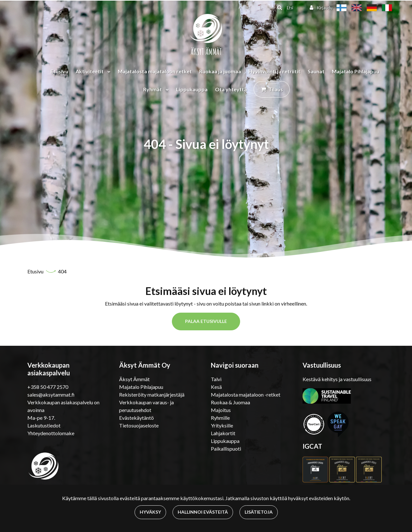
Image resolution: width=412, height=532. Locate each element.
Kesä (216, 387)
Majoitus (221, 410)
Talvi (216, 379)
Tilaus (276, 89)
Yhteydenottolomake (51, 433)
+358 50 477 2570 (48, 387)
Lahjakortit (223, 433)
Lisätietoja (259, 512)
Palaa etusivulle (206, 321)
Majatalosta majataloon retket (155, 71)
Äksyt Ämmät (134, 379)
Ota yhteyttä (231, 89)
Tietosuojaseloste (139, 425)
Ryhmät (153, 89)
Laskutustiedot (44, 425)
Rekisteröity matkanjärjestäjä (152, 394)
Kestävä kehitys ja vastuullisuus (337, 379)
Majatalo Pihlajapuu (356, 71)
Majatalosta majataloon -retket (246, 394)
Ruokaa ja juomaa (220, 71)
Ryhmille (220, 418)
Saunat (316, 71)
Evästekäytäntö (136, 418)
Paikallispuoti (226, 449)
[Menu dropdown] (108, 71)
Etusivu (59, 71)
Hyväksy (150, 512)
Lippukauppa (192, 89)
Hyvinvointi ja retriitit (274, 71)
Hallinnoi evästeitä (203, 512)
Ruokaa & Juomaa (230, 402)
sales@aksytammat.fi (51, 394)
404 (62, 271)
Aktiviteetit (90, 71)
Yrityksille (222, 425)
